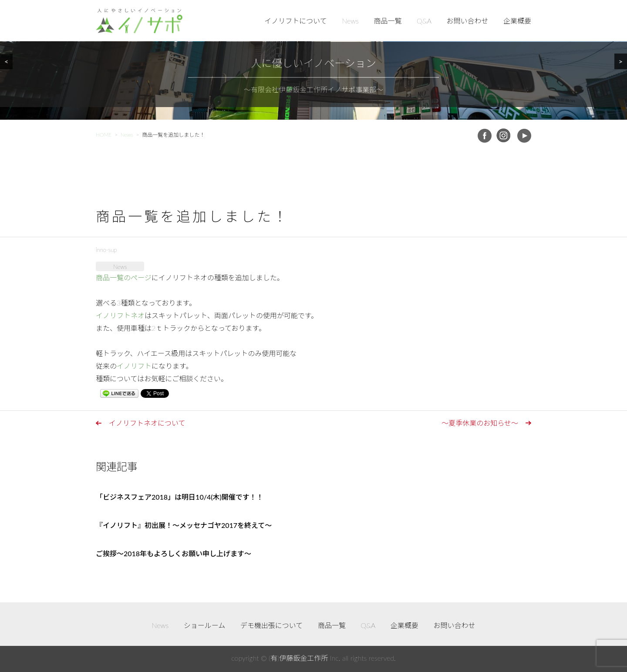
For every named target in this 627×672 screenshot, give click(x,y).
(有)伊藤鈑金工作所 (298, 658)
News (350, 21)
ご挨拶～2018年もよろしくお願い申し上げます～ (174, 553)
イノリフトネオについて (147, 423)
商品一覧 (388, 21)
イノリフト (134, 366)
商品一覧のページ (124, 277)
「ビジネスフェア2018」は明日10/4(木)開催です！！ (180, 497)
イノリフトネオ (120, 315)
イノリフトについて (296, 21)
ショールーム (205, 625)
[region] (313, 60)
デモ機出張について (272, 625)
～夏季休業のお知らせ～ (480, 423)
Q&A (424, 21)
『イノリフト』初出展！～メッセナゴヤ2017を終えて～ (184, 525)
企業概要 (517, 21)
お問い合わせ (467, 21)
